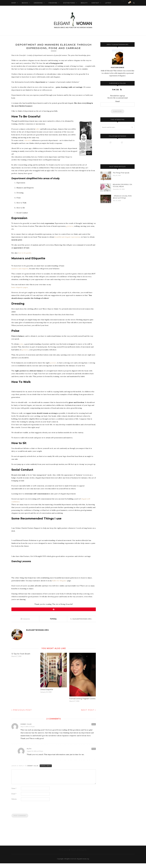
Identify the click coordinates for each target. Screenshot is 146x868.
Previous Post (22, 715)
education (28, 145)
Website (14, 804)
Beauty (84, 3)
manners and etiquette (20, 273)
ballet (38, 134)
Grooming (38, 3)
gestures (70, 231)
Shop (14, 3)
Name (14, 793)
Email (14, 798)
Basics (25, 3)
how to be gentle (25, 258)
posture (53, 368)
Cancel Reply (46, 770)
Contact (95, 3)
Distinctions (69, 3)
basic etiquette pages (20, 292)
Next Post (88, 715)
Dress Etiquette (47, 694)
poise (21, 349)
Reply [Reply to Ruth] (94, 753)
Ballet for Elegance (59, 585)
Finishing (53, 3)
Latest (108, 3)
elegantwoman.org (82, 624)
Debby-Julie (33, 770)
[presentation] (29, 813)
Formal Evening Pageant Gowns (82, 703)
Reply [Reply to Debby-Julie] (94, 729)
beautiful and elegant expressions (67, 242)
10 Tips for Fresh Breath (21, 659)
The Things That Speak (121, 173)
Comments (25, 624)
